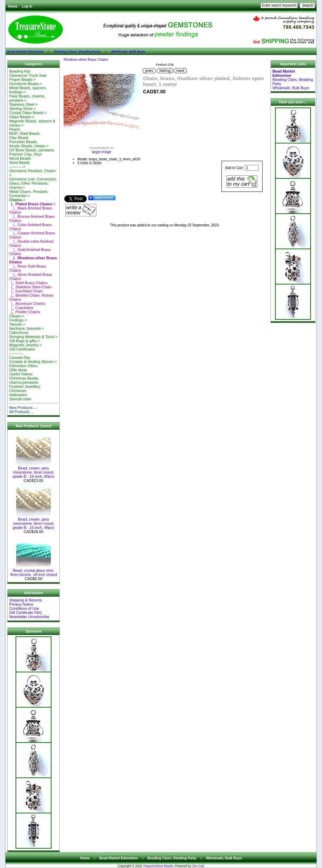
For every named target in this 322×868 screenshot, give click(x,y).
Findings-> (18, 320)
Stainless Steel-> (23, 104)
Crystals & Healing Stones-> (33, 362)
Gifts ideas (18, 370)
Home (13, 6)
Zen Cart (198, 866)
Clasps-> (17, 316)
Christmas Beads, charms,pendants (24, 380)
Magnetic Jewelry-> (25, 345)
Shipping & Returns (25, 600)
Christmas (18, 391)
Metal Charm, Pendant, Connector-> (29, 194)
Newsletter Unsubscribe (29, 617)
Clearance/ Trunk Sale (28, 75)
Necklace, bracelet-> (26, 328)
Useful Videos (21, 374)
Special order (20, 399)
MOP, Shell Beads (24, 133)
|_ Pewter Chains (25, 312)
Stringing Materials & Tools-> (33, 337)
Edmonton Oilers (23, 366)
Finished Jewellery (25, 386)
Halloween (18, 395)
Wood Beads (20, 158)
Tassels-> (17, 324)
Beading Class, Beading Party (78, 51)
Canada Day (20, 357)
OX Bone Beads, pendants (31, 150)
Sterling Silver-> (22, 109)
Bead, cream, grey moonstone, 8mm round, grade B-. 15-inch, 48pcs (34, 522)
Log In (27, 6)
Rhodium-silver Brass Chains (86, 60)
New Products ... (23, 408)
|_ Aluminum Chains (27, 304)
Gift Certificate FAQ (25, 613)
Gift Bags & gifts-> (24, 341)
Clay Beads (19, 138)
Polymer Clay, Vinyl (25, 154)
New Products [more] (33, 426)
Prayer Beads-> (22, 80)
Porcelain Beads (23, 142)
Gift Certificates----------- (22, 351)
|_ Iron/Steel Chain (26, 291)
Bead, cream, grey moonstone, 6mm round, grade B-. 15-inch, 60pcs (34, 470)
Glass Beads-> (21, 117)
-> (17, 200)
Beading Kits (20, 71)
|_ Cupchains (21, 308)
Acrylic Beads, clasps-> (29, 146)
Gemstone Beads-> (25, 84)
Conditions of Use (24, 608)
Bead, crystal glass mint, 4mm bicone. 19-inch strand (34, 571)
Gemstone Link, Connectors (32, 179)
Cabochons (19, 333)
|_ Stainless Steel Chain (30, 287)
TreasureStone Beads (158, 866)
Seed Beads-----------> (19, 165)
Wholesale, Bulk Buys (128, 51)
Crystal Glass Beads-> (28, 113)
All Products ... (21, 412)
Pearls (14, 129)
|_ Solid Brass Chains (28, 283)
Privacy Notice (21, 604)
